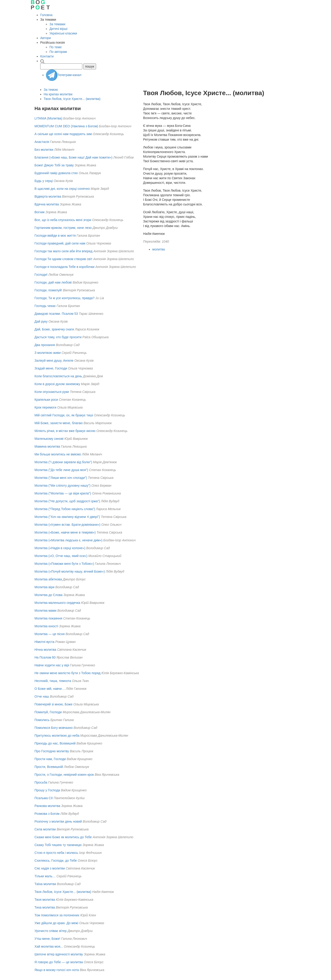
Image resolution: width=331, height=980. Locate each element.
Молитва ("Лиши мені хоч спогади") (61, 478)
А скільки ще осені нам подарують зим (63, 134)
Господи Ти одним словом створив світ (63, 259)
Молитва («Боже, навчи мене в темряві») (65, 532)
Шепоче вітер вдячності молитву (59, 954)
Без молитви (44, 150)
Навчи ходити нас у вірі (52, 665)
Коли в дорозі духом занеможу (57, 384)
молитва (159, 249)
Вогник (40, 212)
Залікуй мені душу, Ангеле (54, 361)
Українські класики (63, 33)
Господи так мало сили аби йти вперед (63, 251)
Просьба (41, 782)
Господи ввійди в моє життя (55, 236)
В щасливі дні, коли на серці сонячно (62, 189)
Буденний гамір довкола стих (56, 173)
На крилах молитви (58, 94)
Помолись (42, 720)
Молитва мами (46, 611)
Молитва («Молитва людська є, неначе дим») (68, 540)
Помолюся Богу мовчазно (54, 728)
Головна (46, 15)
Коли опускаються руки (52, 392)
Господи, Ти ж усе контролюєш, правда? (64, 298)
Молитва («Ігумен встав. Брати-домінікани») (67, 525)
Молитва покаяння (48, 618)
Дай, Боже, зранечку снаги (54, 329)
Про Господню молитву (52, 751)
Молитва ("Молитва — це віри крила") (63, 493)
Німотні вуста (44, 642)
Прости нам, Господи (50, 759)
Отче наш (42, 696)
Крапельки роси (46, 400)
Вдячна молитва (47, 204)
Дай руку (41, 321)
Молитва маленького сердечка (57, 603)
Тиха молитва (45, 907)
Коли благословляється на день (58, 376)
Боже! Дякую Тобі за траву (54, 165)
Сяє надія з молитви (50, 868)
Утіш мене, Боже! (47, 939)
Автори (46, 38)
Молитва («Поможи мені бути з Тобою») (64, 564)
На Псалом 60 (45, 657)
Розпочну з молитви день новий (58, 821)
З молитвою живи (48, 353)
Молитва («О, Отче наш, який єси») (61, 556)
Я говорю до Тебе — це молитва (59, 962)
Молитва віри (44, 587)
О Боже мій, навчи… (50, 689)
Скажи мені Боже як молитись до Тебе (63, 837)
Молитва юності (46, 626)
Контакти (47, 56)
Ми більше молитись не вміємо (58, 454)
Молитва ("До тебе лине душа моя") (61, 470)
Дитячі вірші (58, 29)
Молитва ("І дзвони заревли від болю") (63, 462)
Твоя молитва (45, 900)
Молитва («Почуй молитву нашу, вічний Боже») (70, 571)
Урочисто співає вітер (51, 931)
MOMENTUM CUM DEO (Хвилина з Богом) (66, 126)
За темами (57, 24)
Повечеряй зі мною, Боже (53, 704)
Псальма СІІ (44, 798)
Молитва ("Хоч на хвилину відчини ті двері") (67, 517)
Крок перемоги (45, 407)
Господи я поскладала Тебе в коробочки (64, 267)
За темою (51, 90)
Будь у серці (44, 181)
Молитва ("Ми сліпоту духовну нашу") (63, 486)
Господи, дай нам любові (53, 282)
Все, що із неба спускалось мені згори (63, 220)
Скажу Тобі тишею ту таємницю (58, 845)
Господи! (41, 275)
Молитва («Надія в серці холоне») (60, 548)
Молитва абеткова (48, 579)
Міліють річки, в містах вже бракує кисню (65, 431)
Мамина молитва (47, 446)
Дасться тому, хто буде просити (58, 337)
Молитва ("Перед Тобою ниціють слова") (65, 509)
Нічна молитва (45, 650)
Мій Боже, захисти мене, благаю (59, 423)
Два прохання (45, 345)
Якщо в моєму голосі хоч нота (57, 970)
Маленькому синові (49, 439)
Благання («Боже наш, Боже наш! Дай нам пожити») (73, 157)
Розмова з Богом (47, 814)
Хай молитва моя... (49, 946)
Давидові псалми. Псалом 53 (56, 314)
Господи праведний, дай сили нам (60, 243)
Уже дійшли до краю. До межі (56, 923)
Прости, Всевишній (49, 767)
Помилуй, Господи (48, 712)
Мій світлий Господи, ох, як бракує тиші (64, 415)
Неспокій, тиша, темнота (53, 681)
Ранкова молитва (47, 806)
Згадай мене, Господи (51, 368)
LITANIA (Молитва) (48, 118)
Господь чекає (45, 306)
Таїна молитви (45, 884)
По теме (56, 47)
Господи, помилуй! (48, 290)
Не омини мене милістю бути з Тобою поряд (67, 673)
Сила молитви (45, 829)
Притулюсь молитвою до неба (57, 736)
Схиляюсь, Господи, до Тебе (56, 861)
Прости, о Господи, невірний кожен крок (64, 775)
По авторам (58, 52)
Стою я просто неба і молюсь (56, 853)
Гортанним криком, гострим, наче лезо (63, 228)
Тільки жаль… (45, 876)
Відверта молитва (48, 196)
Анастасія (42, 142)
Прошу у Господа (47, 790)
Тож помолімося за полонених (57, 915)
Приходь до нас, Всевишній (55, 743)
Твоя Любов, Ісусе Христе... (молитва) (72, 99)
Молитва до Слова (49, 595)
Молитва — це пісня (50, 634)
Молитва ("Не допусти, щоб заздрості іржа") (67, 501)
